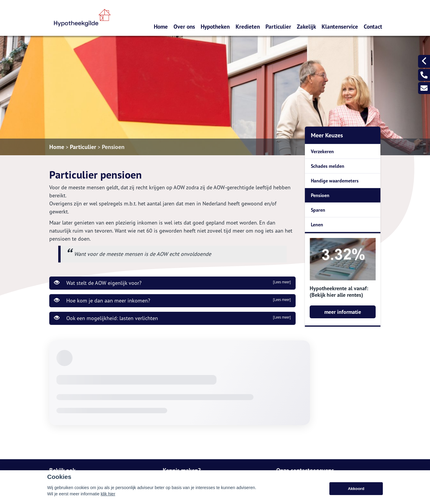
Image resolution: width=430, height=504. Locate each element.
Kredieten (248, 26)
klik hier (108, 494)
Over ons (184, 26)
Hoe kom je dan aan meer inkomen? (172, 300)
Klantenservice (340, 26)
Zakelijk (306, 26)
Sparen (318, 210)
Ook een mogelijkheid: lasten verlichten (172, 318)
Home (161, 26)
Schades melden (328, 166)
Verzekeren (322, 151)
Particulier (278, 26)
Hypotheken (215, 26)
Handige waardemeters (335, 181)
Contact (373, 26)
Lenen (317, 225)
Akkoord (356, 489)
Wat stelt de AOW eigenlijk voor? (172, 283)
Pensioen (113, 147)
